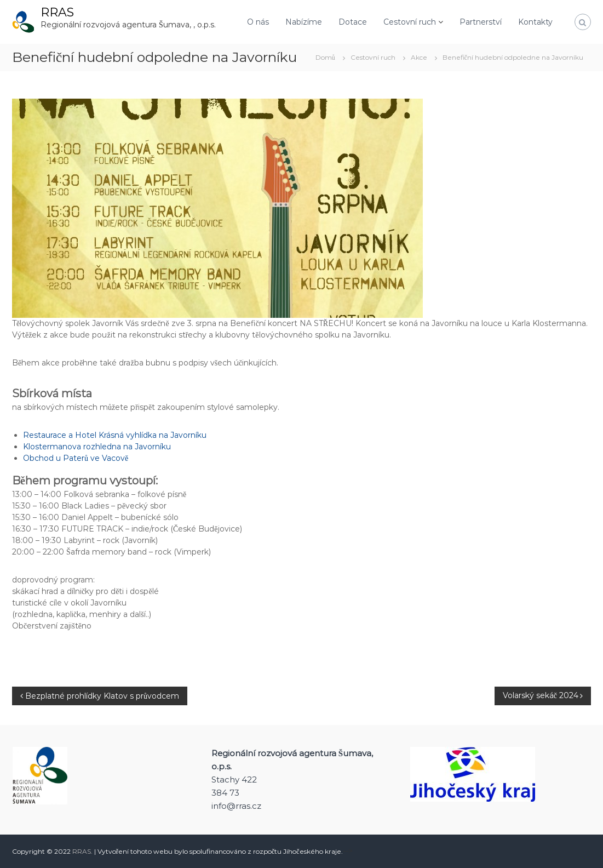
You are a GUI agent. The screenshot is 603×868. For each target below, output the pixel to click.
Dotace (353, 22)
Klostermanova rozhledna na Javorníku (97, 447)
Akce (419, 57)
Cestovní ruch (410, 22)
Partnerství (481, 22)
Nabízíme (304, 22)
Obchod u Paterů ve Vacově (76, 458)
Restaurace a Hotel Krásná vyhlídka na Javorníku (115, 435)
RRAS (57, 12)
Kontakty (535, 22)
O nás (258, 22)
